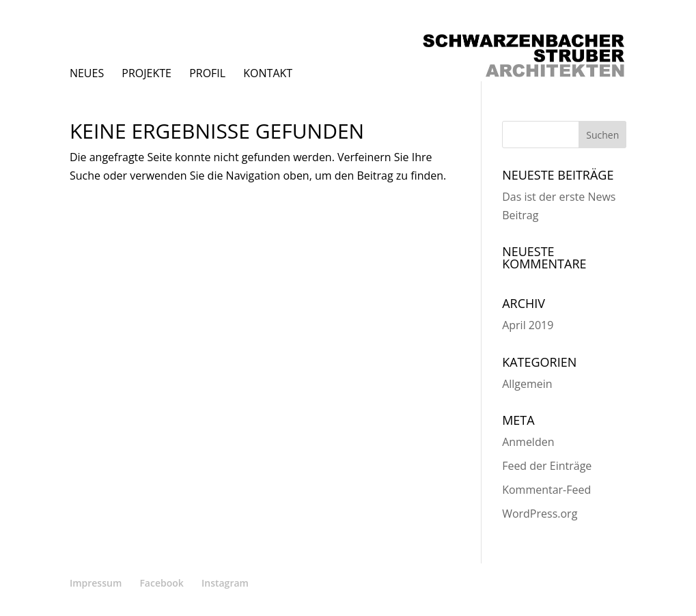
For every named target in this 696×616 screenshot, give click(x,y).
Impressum (96, 583)
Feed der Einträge (547, 466)
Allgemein (527, 384)
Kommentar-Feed (546, 490)
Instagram (225, 583)
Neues (87, 73)
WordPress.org (540, 514)
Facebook (161, 583)
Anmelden (528, 442)
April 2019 (528, 325)
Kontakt (268, 73)
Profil (207, 73)
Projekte (147, 73)
